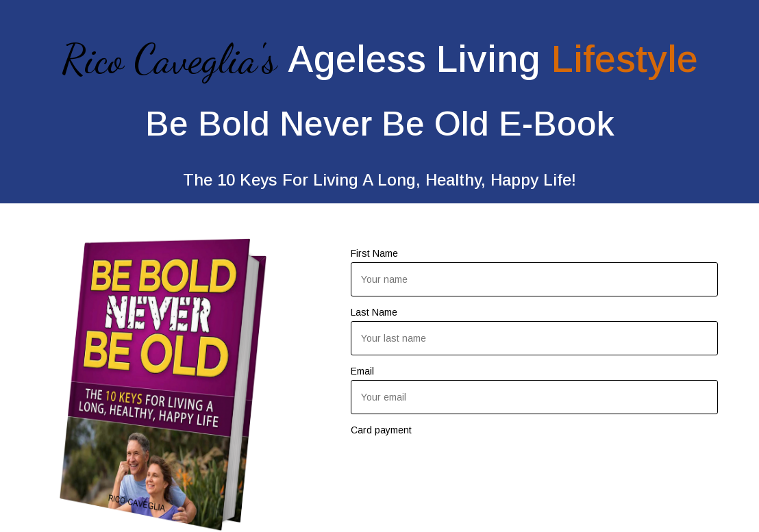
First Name (374, 253)
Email (362, 371)
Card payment (381, 430)
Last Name (374, 312)
